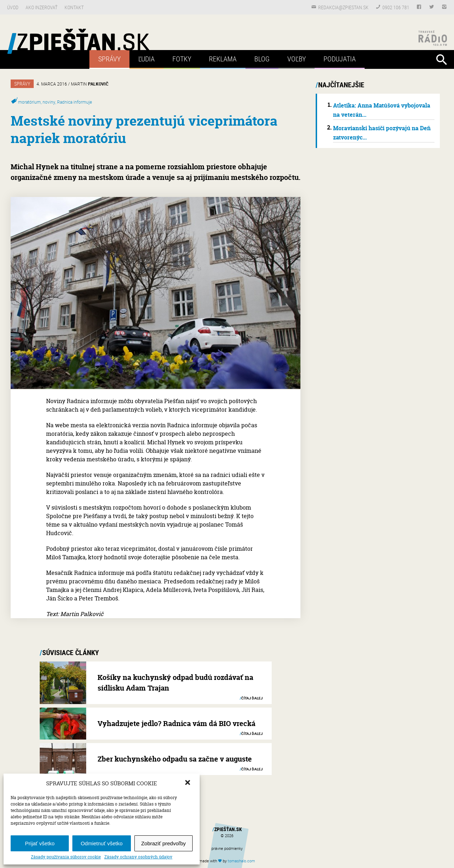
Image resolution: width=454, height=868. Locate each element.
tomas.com (241, 861)
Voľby (297, 59)
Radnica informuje (74, 102)
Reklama (223, 59)
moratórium (29, 102)
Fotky (182, 59)
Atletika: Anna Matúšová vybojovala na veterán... (382, 110)
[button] (188, 783)
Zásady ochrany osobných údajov (138, 857)
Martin (90, 84)
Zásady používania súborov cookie (66, 857)
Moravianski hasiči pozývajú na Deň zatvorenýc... (382, 133)
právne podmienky (227, 848)
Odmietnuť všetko (101, 843)
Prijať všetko (40, 843)
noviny (49, 102)
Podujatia (340, 59)
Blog (262, 59)
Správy (109, 59)
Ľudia (146, 59)
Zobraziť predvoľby (164, 843)
